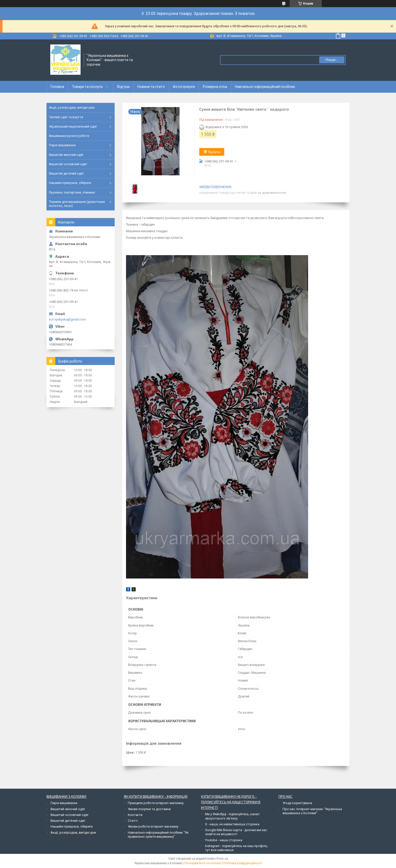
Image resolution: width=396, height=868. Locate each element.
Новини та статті (151, 87)
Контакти (135, 815)
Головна (57, 87)
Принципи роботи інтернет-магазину (156, 803)
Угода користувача (297, 803)
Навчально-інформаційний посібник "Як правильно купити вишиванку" (158, 835)
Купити (214, 152)
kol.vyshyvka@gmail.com (67, 319)
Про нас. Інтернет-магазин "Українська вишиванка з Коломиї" (312, 811)
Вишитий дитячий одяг (66, 173)
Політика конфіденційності (243, 863)
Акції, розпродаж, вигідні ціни (72, 107)
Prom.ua (222, 859)
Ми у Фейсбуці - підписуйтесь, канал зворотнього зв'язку (232, 816)
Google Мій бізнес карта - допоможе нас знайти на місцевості (236, 832)
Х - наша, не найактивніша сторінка (232, 824)
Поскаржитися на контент (203, 863)
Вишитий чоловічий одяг (68, 164)
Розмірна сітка (215, 87)
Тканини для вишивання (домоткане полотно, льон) (77, 204)
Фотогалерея (184, 87)
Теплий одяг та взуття (66, 117)
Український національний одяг (73, 126)
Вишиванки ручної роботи (69, 136)
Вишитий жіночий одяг (66, 155)
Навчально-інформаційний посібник (265, 87)
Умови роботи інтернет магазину (153, 826)
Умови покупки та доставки (149, 809)
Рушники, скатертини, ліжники (72, 192)
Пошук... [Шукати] (332, 60)
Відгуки (123, 87)
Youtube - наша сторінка (224, 840)
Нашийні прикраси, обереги (70, 183)
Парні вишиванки (62, 145)
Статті (133, 821)
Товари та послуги (87, 87)
